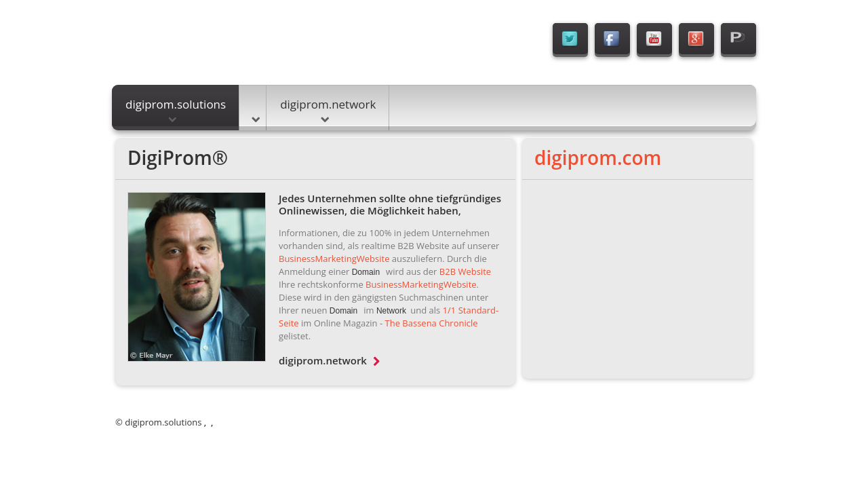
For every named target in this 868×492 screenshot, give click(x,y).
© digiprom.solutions (158, 422)
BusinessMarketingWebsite (334, 259)
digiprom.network (328, 109)
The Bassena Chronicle (432, 323)
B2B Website (465, 271)
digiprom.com (598, 157)
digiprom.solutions (176, 109)
